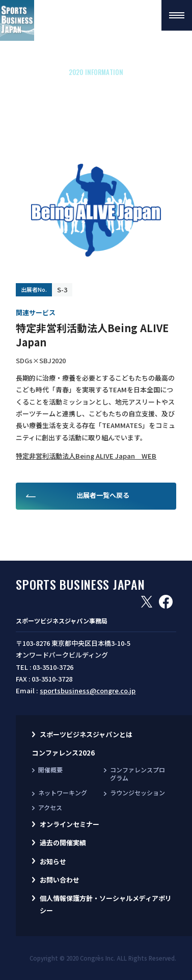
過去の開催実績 (63, 843)
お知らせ (53, 861)
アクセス (50, 807)
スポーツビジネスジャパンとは (86, 734)
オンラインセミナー (70, 824)
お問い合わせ (60, 880)
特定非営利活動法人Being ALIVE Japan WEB (86, 456)
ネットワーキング (63, 793)
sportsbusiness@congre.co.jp (88, 690)
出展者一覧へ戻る (103, 495)
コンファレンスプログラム (138, 774)
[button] (177, 15)
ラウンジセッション (138, 793)
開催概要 (50, 770)
